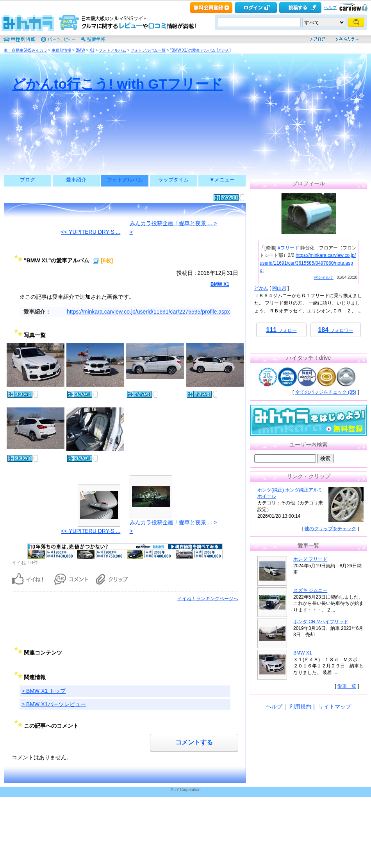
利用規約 (300, 707)
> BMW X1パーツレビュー (54, 704)
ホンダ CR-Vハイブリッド (321, 622)
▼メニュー (222, 180)
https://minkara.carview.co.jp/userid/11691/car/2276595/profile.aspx (148, 312)
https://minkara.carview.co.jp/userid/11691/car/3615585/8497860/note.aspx (308, 263)
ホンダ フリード (310, 559)
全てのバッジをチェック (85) (326, 392)
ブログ (28, 180)
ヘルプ (330, 7)
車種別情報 (61, 50)
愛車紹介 (76, 180)
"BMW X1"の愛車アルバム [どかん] (201, 50)
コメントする (194, 742)
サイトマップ (335, 707)
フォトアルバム (112, 50)
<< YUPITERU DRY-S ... (91, 232)
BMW (80, 50)
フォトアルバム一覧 (148, 50)
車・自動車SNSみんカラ (26, 50)
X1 (92, 50)
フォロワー (335, 330)
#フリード (288, 248)
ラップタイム (173, 180)
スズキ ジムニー (310, 590)
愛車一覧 (347, 686)
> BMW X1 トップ (44, 691)
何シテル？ (324, 277)
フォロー (281, 330)
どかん (261, 288)
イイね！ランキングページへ (208, 599)
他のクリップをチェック (330, 529)
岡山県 (279, 288)
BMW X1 (220, 284)
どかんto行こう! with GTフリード (117, 84)
